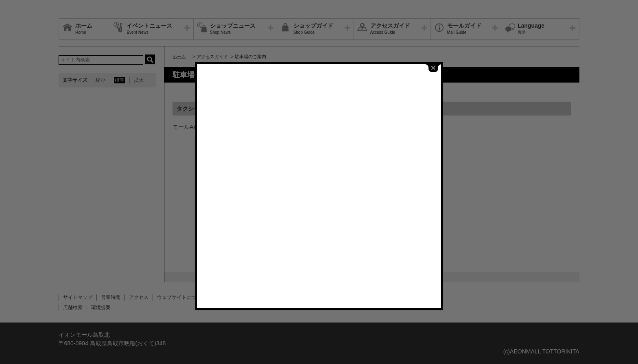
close (433, 65)
